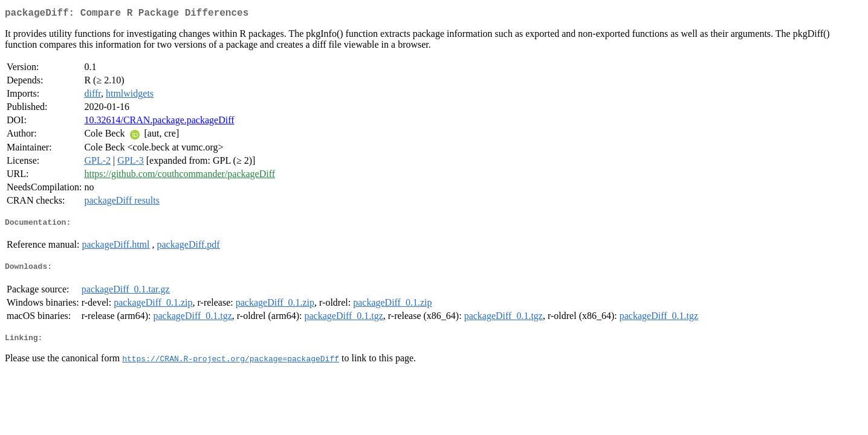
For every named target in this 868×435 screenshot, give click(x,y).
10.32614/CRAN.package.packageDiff (159, 122)
